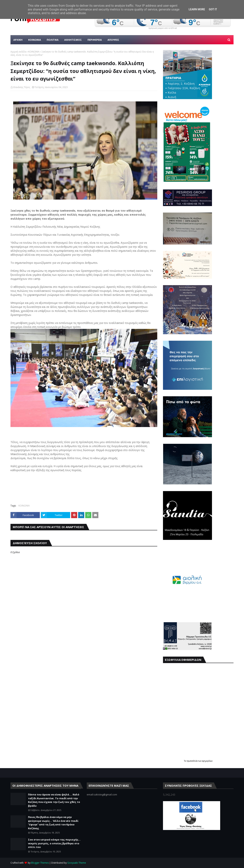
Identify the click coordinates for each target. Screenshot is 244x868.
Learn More (197, 9)
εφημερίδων (207, 761)
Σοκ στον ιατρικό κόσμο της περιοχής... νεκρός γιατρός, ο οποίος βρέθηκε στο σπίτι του (54, 843)
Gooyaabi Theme (77, 863)
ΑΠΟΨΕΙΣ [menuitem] (113, 40)
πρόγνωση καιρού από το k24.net (163, 28)
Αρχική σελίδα (18, 52)
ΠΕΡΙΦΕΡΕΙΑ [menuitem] (95, 40)
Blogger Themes (40, 863)
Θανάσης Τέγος (22, 87)
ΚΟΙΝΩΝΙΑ (34, 52)
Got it (213, 9)
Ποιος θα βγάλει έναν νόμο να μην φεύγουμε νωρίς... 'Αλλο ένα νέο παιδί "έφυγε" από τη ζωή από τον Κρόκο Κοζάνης (53, 823)
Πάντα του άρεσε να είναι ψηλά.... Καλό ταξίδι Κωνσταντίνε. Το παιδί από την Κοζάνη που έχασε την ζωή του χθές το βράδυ (54, 800)
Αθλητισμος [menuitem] (73, 40)
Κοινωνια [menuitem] (35, 40)
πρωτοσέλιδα (192, 761)
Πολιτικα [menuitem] (53, 40)
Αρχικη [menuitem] (18, 40)
